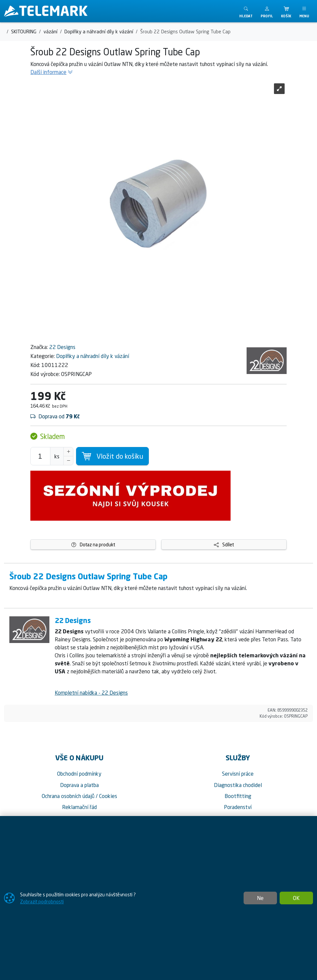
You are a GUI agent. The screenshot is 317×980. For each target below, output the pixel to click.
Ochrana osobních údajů (68, 796)
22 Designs (62, 347)
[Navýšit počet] (68, 452)
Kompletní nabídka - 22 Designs (91, 693)
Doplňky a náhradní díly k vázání (93, 356)
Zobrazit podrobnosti (42, 901)
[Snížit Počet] (68, 461)
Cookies (108, 796)
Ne (260, 898)
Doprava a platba (79, 785)
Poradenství (238, 807)
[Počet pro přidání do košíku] (40, 456)
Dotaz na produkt (93, 544)
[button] (267, 11)
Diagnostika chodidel (238, 785)
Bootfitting (238, 796)
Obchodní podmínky (79, 774)
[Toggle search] (246, 11)
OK (296, 898)
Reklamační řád (79, 807)
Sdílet (224, 544)
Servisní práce (238, 774)
